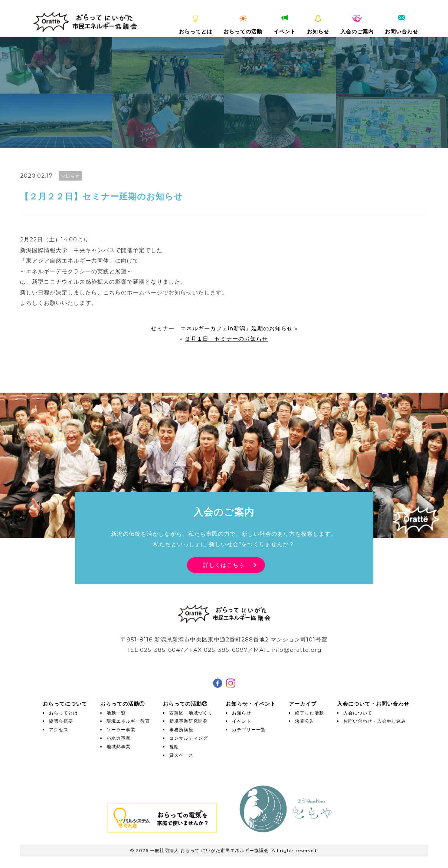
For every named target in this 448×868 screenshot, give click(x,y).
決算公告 (305, 721)
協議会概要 (61, 721)
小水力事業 (119, 738)
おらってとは (196, 25)
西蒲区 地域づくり (191, 713)
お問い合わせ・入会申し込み (375, 721)
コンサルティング (189, 738)
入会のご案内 (357, 25)
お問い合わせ (402, 25)
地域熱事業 (119, 747)
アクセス (59, 730)
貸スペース (181, 755)
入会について (358, 713)
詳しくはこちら (224, 565)
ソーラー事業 (121, 730)
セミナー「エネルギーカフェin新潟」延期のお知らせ (222, 328)
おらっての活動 (243, 25)
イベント (285, 25)
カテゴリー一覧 (249, 730)
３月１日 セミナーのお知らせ (226, 339)
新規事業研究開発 (189, 721)
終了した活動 (310, 713)
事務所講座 (181, 730)
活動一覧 (116, 713)
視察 (174, 747)
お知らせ (318, 25)
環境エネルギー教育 (128, 721)
